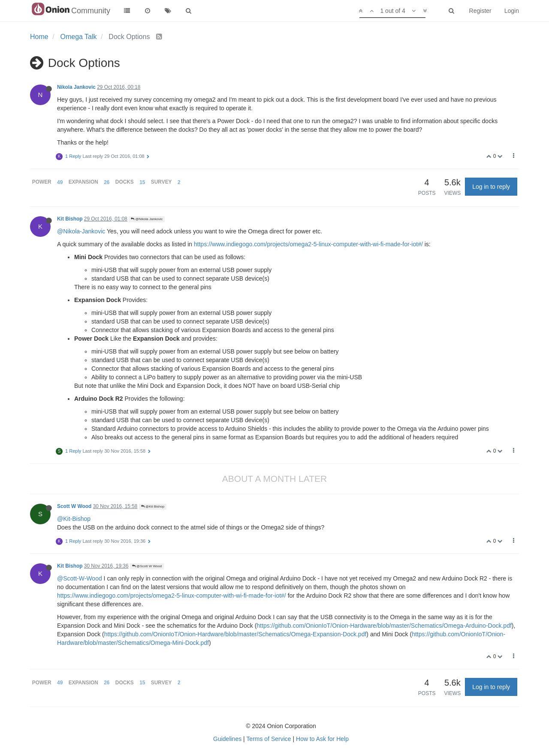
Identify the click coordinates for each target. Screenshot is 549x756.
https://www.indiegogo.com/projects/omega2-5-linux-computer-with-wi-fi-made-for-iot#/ (308, 244)
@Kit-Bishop (74, 519)
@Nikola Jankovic (147, 219)
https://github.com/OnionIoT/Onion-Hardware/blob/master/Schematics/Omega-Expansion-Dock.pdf (235, 634)
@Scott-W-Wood (80, 578)
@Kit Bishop (153, 507)
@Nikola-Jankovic (81, 231)
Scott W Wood (74, 506)
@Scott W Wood (147, 566)
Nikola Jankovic (76, 87)
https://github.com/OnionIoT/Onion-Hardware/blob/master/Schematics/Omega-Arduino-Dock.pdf (384, 626)
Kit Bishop (70, 219)
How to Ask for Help (322, 739)
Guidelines (227, 739)
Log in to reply (491, 187)
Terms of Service (268, 739)
